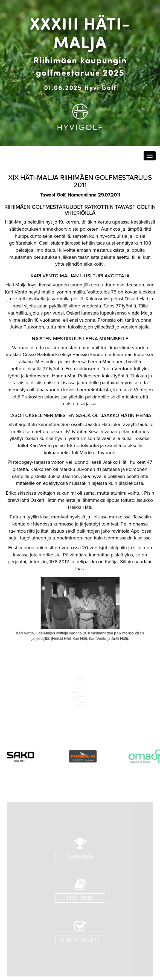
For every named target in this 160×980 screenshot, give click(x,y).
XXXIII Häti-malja (80, 32)
